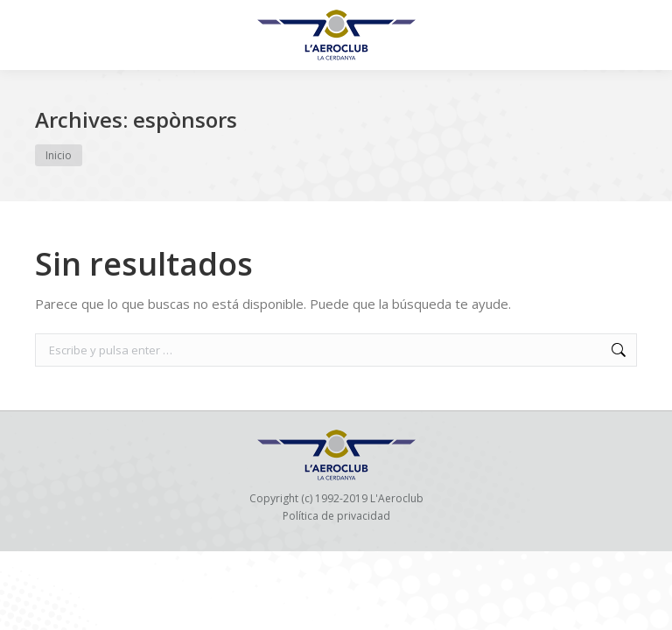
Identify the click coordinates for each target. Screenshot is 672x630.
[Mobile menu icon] (28, 35)
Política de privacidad (336, 516)
